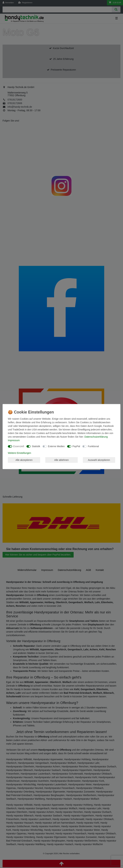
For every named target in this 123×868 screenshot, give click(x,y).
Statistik (36, 446)
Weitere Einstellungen (19, 453)
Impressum (14, 440)
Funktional (93, 446)
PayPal (76, 446)
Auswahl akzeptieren (99, 460)
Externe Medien (56, 446)
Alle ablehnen (62, 460)
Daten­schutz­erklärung (96, 437)
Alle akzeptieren (24, 460)
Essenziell (19, 446)
